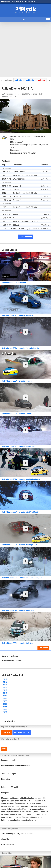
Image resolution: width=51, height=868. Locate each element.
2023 (5, 704)
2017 (5, 688)
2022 (5, 701)
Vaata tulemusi (26, 237)
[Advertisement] (25, 50)
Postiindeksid (31, 2)
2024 (5, 707)
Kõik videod (43, 648)
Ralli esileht (19, 80)
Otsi (4, 749)
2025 (5, 709)
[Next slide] (49, 80)
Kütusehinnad (18, 2)
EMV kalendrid (7, 94)
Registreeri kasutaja (22, 732)
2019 (5, 693)
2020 (5, 696)
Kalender (42, 80)
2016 (5, 685)
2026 (5, 712)
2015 (5, 682)
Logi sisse (7, 732)
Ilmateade (5, 2)
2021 (5, 698)
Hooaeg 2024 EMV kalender (26, 94)
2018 (5, 690)
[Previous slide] (2, 80)
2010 (5, 679)
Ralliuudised (31, 80)
